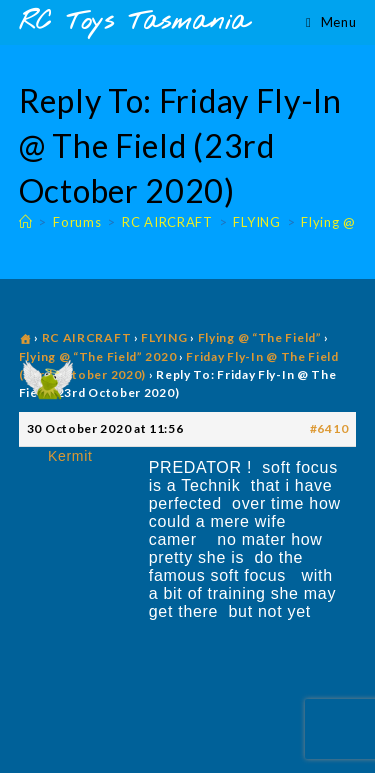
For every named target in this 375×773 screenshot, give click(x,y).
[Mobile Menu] (331, 22)
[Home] (26, 222)
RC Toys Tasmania (134, 22)
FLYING (164, 337)
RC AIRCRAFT (87, 337)
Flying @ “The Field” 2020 (98, 356)
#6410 (329, 428)
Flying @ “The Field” (260, 337)
